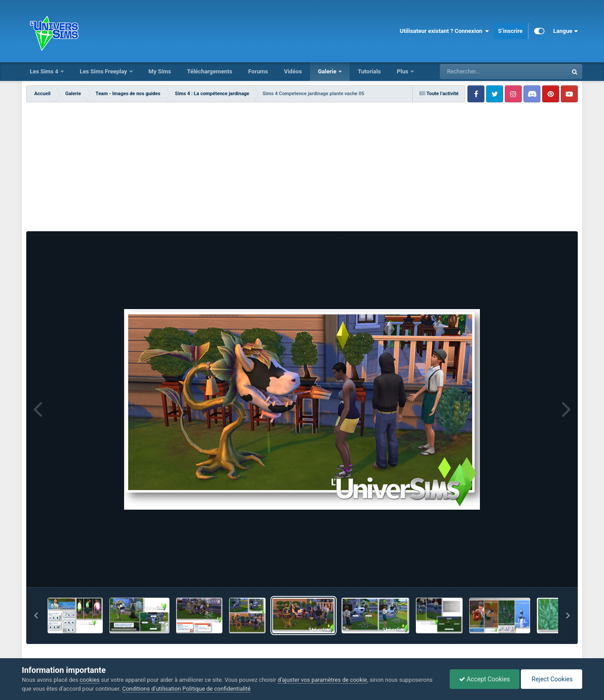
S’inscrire (510, 31)
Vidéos (293, 71)
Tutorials (369, 71)
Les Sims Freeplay (104, 71)
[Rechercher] (479, 72)
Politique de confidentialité (216, 689)
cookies (90, 680)
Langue (566, 31)
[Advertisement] (302, 169)
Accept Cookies (485, 679)
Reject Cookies (552, 679)
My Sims (160, 71)
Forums (258, 71)
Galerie (328, 71)
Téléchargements (209, 71)
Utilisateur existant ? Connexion (445, 31)
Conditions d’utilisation (152, 689)
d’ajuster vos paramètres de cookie (322, 680)
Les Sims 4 (45, 71)
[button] (36, 616)
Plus (403, 71)
